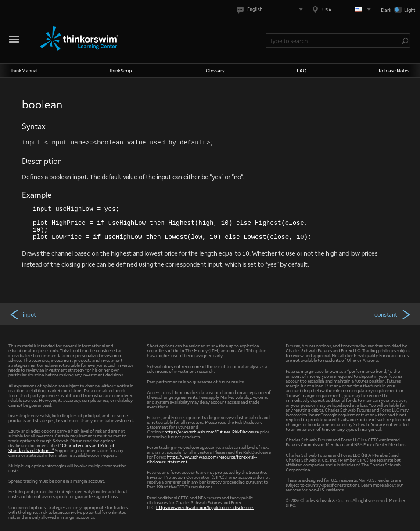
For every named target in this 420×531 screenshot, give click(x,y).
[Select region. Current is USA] (342, 9)
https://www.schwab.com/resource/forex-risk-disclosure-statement (202, 459)
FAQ (302, 70)
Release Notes (394, 70)
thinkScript (122, 70)
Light (410, 10)
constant (393, 314)
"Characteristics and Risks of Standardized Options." (61, 448)
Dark (386, 10)
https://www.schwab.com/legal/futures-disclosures (205, 507)
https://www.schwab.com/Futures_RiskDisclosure (212, 432)
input (23, 314)
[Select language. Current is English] (271, 9)
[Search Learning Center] (334, 41)
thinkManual (24, 70)
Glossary (215, 70)
